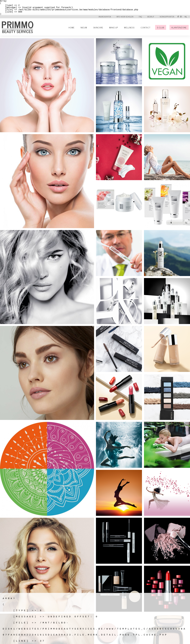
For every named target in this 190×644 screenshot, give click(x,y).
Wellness (129, 27)
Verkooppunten (167, 17)
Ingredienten (105, 17)
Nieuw (84, 27)
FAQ (140, 17)
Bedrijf (151, 17)
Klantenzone (179, 27)
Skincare (98, 27)
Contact (145, 27)
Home (72, 27)
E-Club (161, 27)
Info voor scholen (125, 17)
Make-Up (114, 27)
